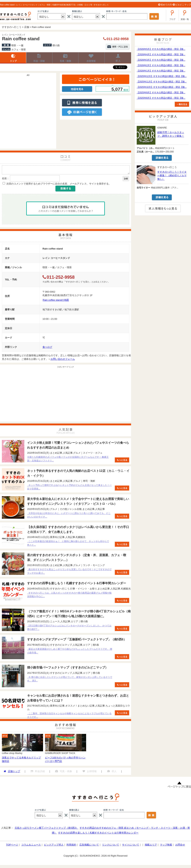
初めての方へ (167, 5)
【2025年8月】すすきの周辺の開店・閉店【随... (161, 98)
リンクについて (111, 846)
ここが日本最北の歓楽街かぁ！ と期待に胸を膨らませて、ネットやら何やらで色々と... (68, 544)
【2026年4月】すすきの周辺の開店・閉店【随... (161, 55)
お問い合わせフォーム (63, 360)
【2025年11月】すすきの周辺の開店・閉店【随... (162, 82)
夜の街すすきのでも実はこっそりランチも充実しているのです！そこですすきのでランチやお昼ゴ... (69, 572)
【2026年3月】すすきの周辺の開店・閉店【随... (161, 60)
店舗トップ (13, 58)
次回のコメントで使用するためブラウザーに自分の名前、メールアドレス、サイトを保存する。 (59, 185)
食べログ (47, 348)
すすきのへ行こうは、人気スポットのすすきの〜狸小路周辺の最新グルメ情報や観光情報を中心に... (69, 596)
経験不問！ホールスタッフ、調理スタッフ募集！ (171, 134)
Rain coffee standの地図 (56, 301)
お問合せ (180, 846)
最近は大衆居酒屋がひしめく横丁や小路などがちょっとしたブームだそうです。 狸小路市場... (70, 652)
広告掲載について (89, 846)
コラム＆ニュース (31, 846)
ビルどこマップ (183, 5)
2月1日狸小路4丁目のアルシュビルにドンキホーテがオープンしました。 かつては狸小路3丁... (69, 629)
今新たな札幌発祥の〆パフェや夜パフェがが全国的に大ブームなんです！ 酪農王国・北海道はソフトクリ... (68, 460)
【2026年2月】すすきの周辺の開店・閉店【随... (161, 65)
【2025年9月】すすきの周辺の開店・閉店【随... (161, 93)
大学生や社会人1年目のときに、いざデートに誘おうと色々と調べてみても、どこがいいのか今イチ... (69, 516)
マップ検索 (166, 846)
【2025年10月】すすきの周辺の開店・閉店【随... (162, 87)
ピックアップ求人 (54, 846)
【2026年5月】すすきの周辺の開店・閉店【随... (161, 49)
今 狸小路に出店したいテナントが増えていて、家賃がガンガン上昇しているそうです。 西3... (70, 680)
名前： (6, 180)
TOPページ (12, 846)
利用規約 (71, 846)
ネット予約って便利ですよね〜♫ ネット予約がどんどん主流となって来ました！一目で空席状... (69, 488)
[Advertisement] (35, 113)
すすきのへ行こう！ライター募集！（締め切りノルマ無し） (172, 175)
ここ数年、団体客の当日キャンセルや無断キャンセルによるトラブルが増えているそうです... (69, 716)
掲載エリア (151, 846)
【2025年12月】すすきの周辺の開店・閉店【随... (162, 76)
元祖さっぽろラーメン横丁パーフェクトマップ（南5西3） (46, 829)
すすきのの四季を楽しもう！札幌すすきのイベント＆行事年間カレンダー (98, 834)
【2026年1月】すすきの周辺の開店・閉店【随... (161, 71)
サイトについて (131, 846)
